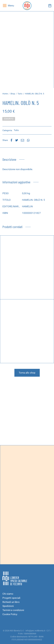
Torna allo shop (27, 373)
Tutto (20, 94)
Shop (13, 94)
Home (5, 94)
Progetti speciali (11, 598)
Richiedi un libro (11, 602)
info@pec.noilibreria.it (35, 631)
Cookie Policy (10, 614)
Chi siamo (8, 594)
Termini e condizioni (13, 610)
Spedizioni (8, 606)
